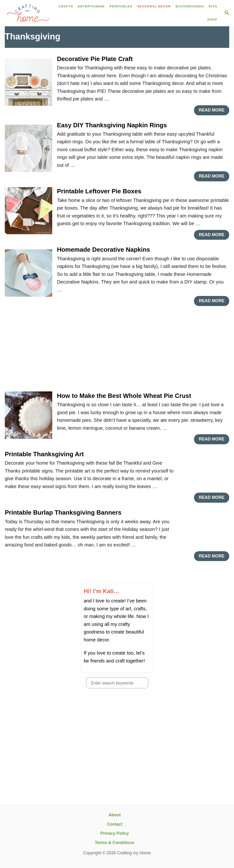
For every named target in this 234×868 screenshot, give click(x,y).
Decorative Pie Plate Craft (95, 59)
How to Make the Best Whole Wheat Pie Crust (124, 396)
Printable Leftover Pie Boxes (99, 191)
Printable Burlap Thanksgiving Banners (63, 512)
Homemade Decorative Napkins (104, 250)
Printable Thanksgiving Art (44, 454)
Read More (213, 111)
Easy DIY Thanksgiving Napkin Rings (112, 125)
